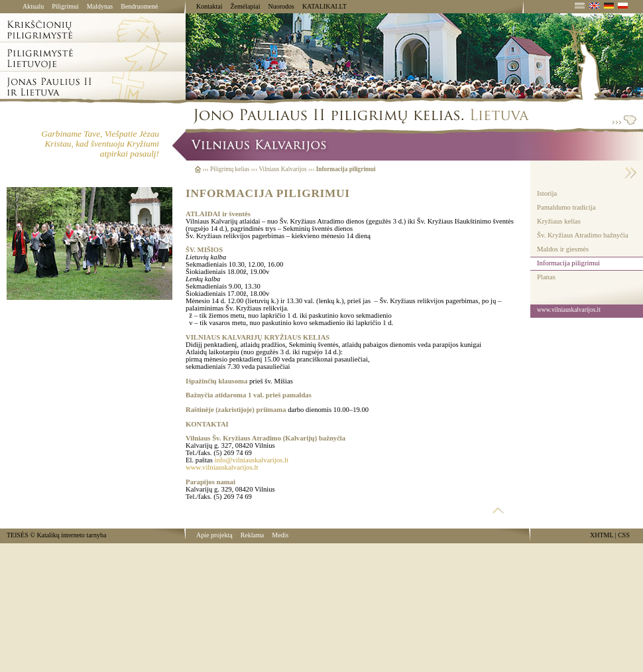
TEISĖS (18, 535)
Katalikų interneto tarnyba (71, 535)
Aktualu (33, 6)
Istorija (547, 193)
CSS (624, 535)
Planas (546, 277)
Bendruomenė (139, 6)
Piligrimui (65, 6)
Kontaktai (209, 6)
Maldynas (100, 6)
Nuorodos (281, 6)
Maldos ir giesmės (563, 249)
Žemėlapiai (245, 6)
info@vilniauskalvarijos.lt (252, 460)
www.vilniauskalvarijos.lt (222, 467)
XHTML (602, 535)
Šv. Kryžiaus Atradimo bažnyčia (583, 235)
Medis (280, 535)
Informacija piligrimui (568, 263)
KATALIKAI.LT (324, 6)
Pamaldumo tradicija (566, 207)
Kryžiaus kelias (559, 221)
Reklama (253, 535)
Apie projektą (214, 535)
